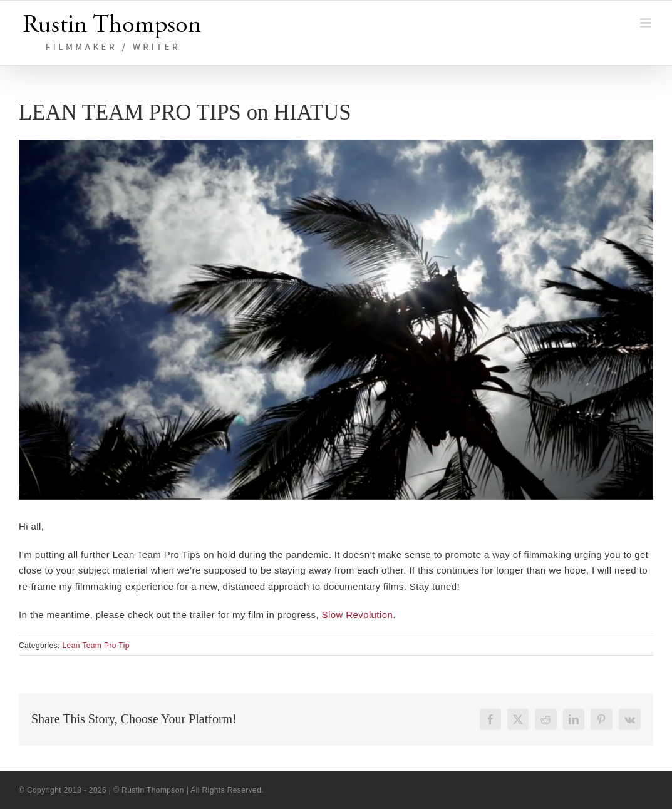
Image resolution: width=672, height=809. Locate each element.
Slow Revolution (358, 615)
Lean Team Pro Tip (96, 646)
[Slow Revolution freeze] (336, 320)
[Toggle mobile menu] (647, 23)
